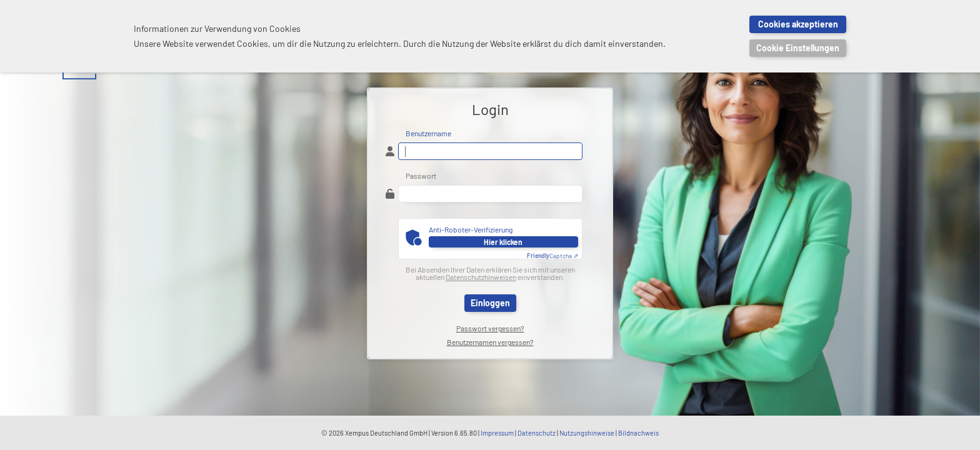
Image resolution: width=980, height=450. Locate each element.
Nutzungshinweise (587, 433)
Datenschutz (537, 433)
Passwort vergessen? (490, 328)
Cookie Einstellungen (798, 48)
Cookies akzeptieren (798, 24)
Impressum (497, 433)
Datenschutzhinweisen (481, 277)
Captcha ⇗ (552, 256)
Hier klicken (503, 242)
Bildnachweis (638, 433)
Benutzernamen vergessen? (490, 342)
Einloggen (490, 303)
